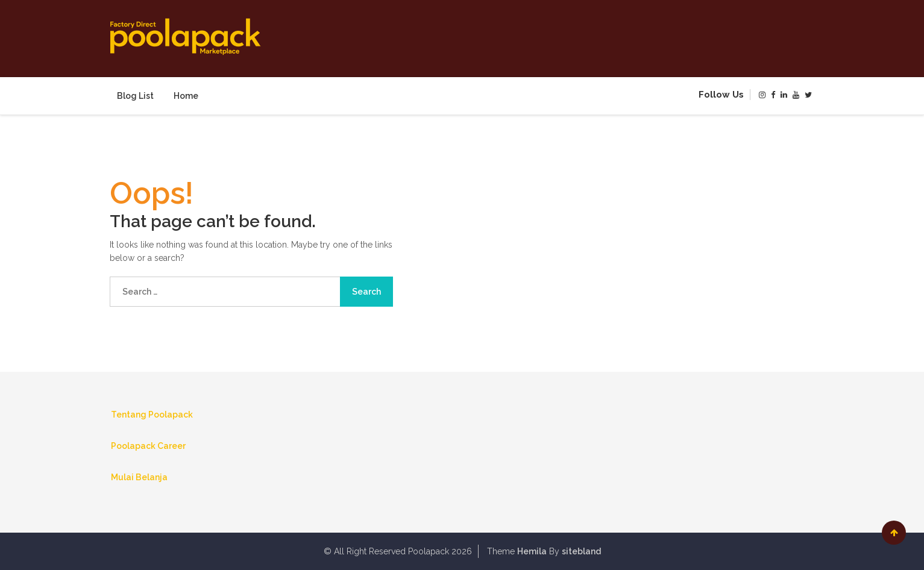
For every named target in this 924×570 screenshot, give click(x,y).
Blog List (135, 96)
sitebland (581, 551)
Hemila (532, 551)
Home (186, 96)
